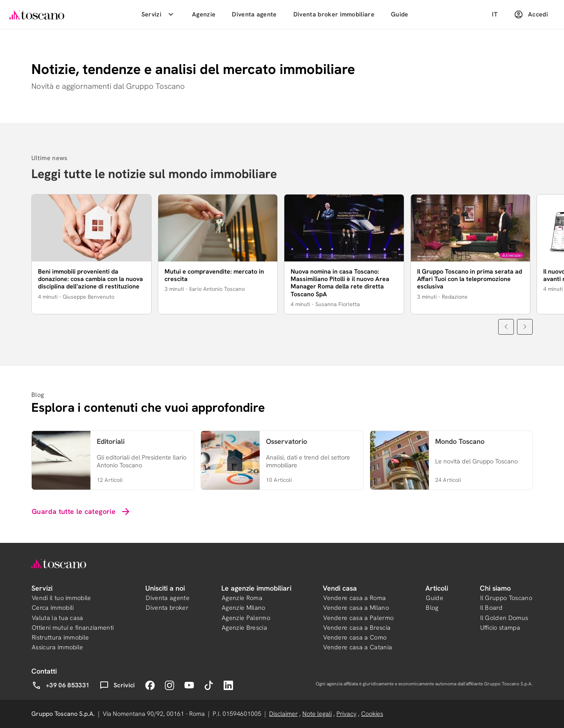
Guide (400, 14)
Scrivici (117, 685)
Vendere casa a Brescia (357, 628)
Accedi (531, 14)
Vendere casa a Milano (356, 608)
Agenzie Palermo (246, 618)
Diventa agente (254, 14)
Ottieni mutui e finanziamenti (73, 628)
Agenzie (204, 14)
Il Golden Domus (504, 618)
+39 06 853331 (61, 685)
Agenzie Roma (242, 598)
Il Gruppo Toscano (506, 598)
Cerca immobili (53, 608)
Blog (432, 608)
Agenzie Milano (243, 608)
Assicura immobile (57, 647)
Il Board (492, 608)
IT (495, 14)
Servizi (158, 14)
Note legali (317, 714)
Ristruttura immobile (60, 637)
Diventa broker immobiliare (334, 14)
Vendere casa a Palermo (358, 618)
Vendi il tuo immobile (61, 598)
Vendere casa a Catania (358, 647)
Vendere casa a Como (355, 637)
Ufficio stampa (500, 628)
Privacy (346, 714)
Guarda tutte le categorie (81, 512)
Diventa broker (167, 608)
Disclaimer (283, 714)
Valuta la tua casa (58, 618)
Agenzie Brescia (244, 628)
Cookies (372, 714)
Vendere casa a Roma (354, 598)
